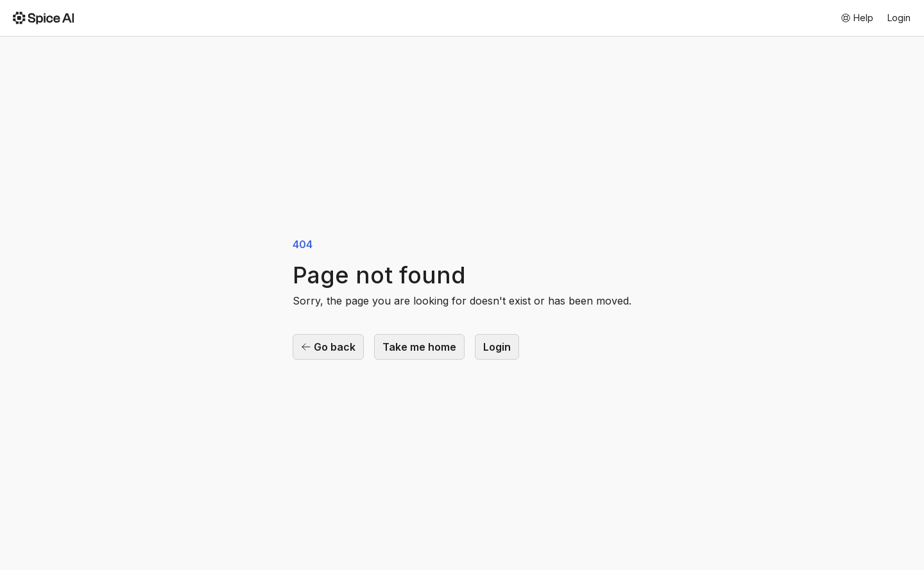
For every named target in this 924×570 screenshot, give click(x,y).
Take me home (419, 347)
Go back (328, 347)
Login (899, 18)
